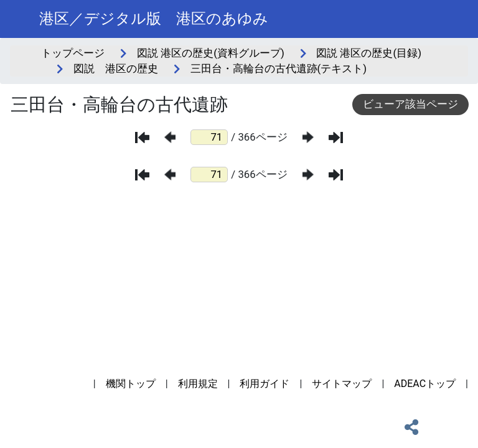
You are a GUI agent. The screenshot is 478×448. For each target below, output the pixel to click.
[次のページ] (308, 137)
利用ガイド (265, 384)
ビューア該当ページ (410, 104)
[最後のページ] (336, 138)
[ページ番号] (209, 137)
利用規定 (198, 384)
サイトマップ (342, 384)
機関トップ (131, 384)
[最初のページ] (142, 138)
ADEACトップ (425, 384)
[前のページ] (170, 137)
